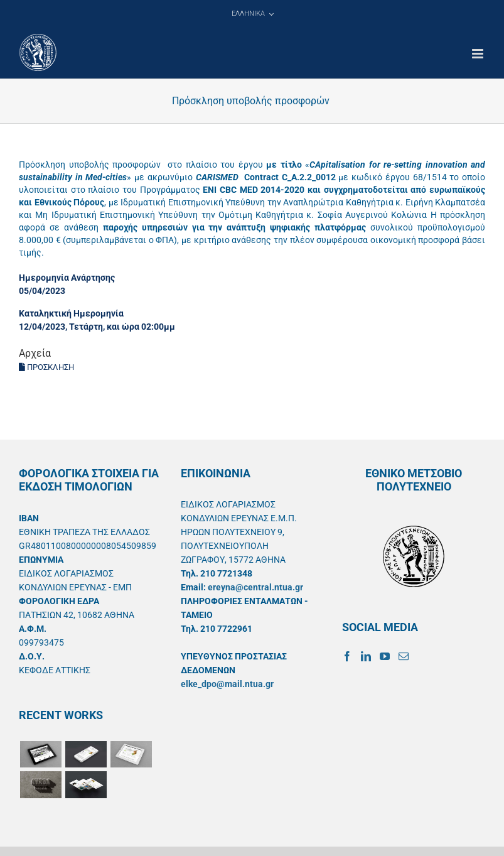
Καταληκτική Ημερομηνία (71, 313)
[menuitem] (252, 14)
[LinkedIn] (366, 656)
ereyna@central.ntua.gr (255, 587)
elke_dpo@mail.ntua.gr (227, 684)
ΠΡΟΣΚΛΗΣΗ (46, 367)
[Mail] (404, 656)
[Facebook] (347, 656)
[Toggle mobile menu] (479, 54)
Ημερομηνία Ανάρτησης (67, 278)
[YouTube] (385, 656)
